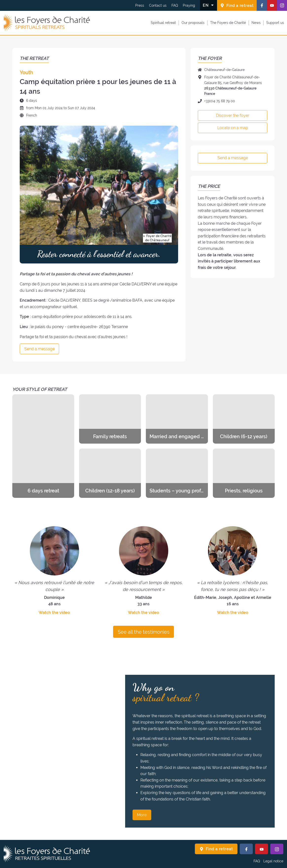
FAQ (175, 5)
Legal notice (273, 861)
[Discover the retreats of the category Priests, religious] (244, 473)
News (256, 23)
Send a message (40, 349)
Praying (189, 5)
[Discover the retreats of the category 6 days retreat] (43, 446)
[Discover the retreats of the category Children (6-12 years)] (244, 419)
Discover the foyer (233, 115)
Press (140, 5)
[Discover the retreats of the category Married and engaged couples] (177, 419)
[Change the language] (209, 5)
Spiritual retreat (163, 23)
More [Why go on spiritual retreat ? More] (142, 815)
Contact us (158, 5)
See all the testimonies (144, 632)
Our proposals (193, 23)
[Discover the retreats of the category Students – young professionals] (177, 473)
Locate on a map (233, 128)
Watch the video (54, 613)
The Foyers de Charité (228, 23)
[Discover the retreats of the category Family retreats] (110, 419)
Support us (275, 23)
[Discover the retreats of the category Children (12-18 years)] (110, 473)
